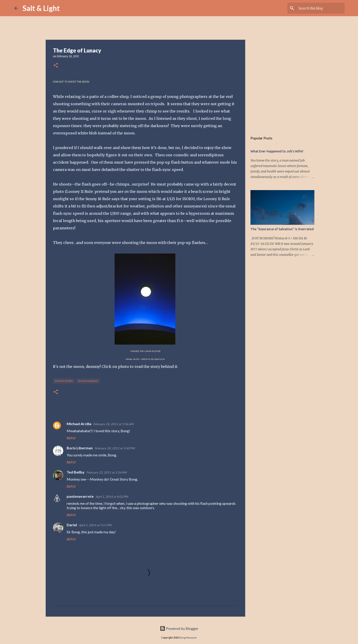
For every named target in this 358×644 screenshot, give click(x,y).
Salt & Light (41, 8)
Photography (88, 381)
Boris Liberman (80, 448)
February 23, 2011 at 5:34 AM (107, 472)
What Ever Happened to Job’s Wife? (277, 151)
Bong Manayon (188, 637)
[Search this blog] (321, 8)
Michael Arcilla (79, 424)
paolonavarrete (80, 496)
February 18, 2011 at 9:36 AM (113, 424)
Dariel (72, 525)
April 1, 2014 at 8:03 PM (112, 497)
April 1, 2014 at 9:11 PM (95, 525)
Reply (71, 438)
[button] (56, 66)
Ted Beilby (76, 472)
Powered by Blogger (179, 628)
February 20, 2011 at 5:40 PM (115, 448)
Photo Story (64, 381)
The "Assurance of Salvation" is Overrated (282, 229)
